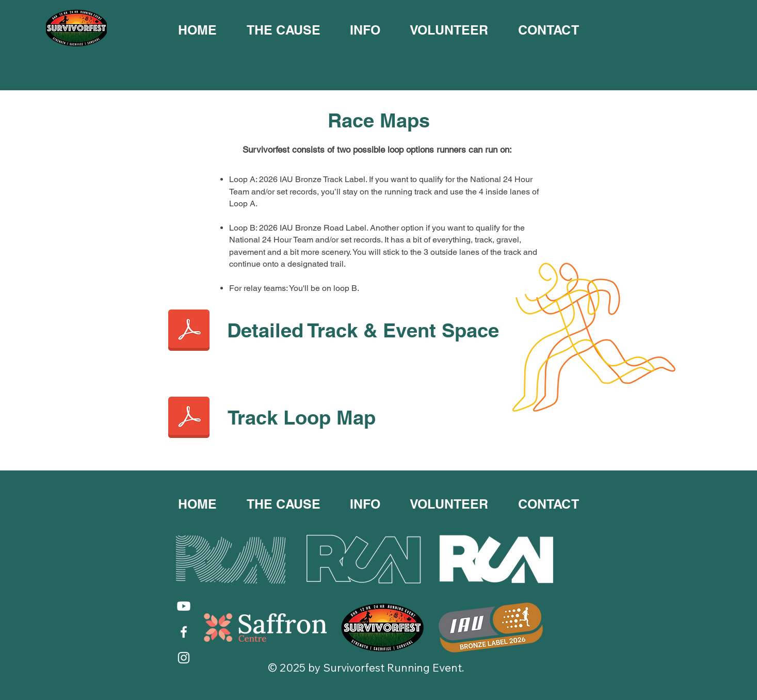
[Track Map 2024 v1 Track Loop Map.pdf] (189, 418)
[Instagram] (184, 658)
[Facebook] (184, 632)
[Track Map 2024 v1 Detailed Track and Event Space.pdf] (189, 331)
